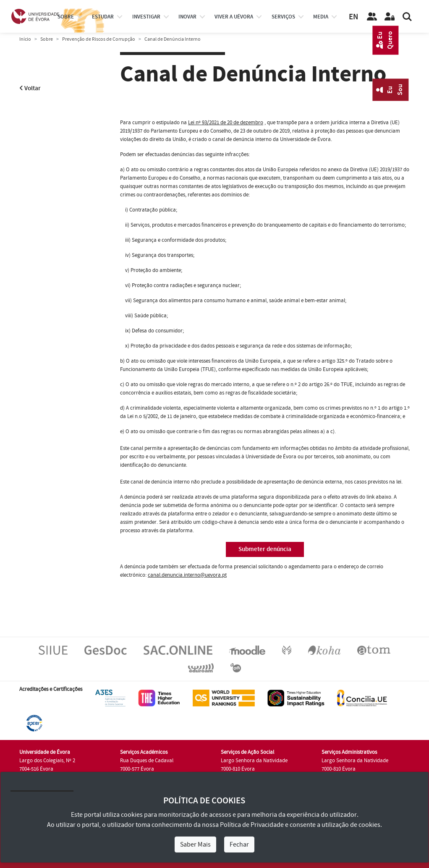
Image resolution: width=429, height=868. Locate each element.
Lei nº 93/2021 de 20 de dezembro (226, 123)
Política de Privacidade (252, 825)
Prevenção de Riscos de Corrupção (99, 39)
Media (321, 17)
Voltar (30, 88)
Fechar (239, 844)
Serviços (283, 17)
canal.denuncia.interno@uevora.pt (187, 575)
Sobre (66, 17)
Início (25, 39)
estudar (103, 17)
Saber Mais (195, 844)
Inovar (187, 17)
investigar (146, 17)
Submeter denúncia (265, 549)
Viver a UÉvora (234, 17)
